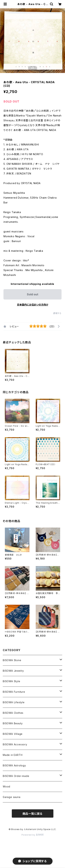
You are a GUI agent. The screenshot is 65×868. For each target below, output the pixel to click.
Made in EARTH (13, 755)
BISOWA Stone (12, 660)
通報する (57, 313)
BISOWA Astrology (14, 765)
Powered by (33, 835)
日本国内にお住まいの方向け (33, 305)
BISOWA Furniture (14, 692)
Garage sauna (12, 797)
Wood (6, 786)
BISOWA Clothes (13, 713)
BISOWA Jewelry (13, 671)
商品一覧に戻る (33, 814)
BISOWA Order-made (16, 776)
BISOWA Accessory (15, 744)
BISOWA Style (12, 681)
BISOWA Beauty (13, 723)
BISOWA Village (13, 734)
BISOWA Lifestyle (14, 702)
